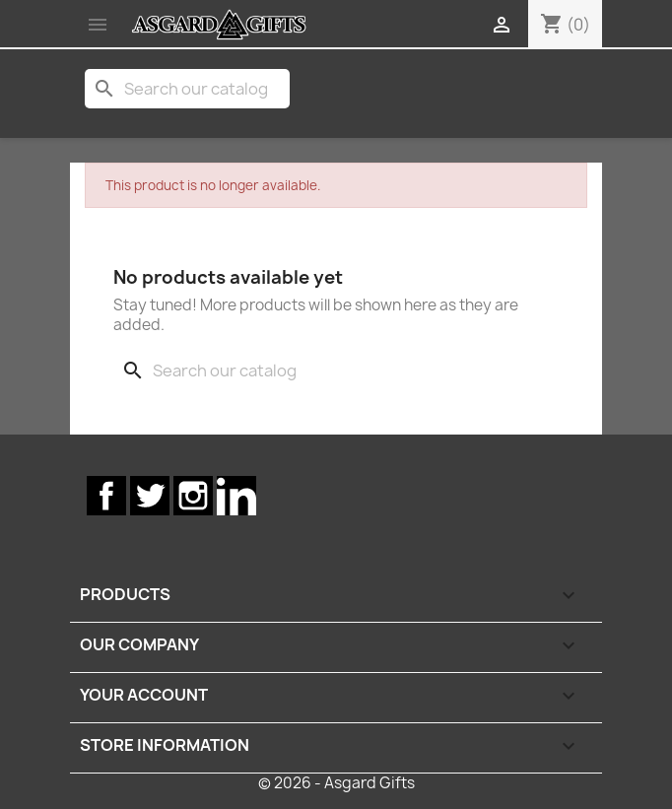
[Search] (187, 89)
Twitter (150, 496)
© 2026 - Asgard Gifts (336, 783)
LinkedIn (236, 496)
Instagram (193, 496)
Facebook (106, 496)
